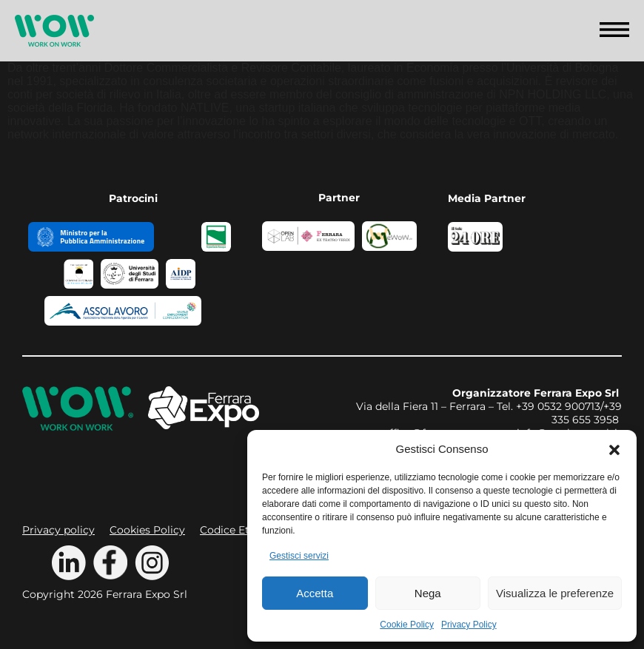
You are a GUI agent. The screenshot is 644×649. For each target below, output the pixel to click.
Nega (428, 593)
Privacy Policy (469, 625)
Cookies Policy (147, 530)
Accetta (315, 593)
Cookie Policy (407, 625)
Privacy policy (58, 530)
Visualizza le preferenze (555, 593)
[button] (614, 448)
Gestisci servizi (299, 556)
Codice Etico (232, 530)
